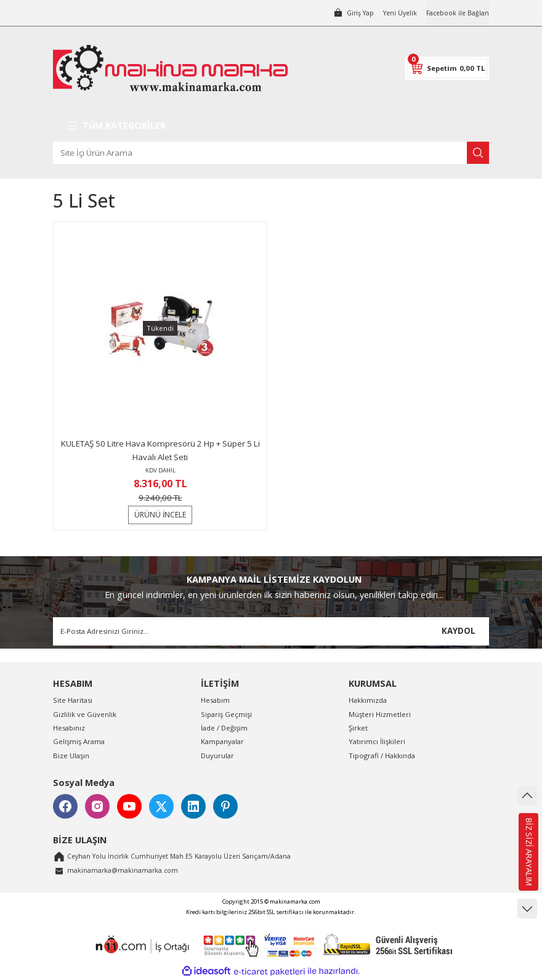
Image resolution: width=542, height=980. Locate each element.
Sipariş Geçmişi (226, 714)
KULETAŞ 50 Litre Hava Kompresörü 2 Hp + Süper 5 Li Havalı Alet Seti (160, 450)
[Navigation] (271, 126)
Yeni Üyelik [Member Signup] (394, 13)
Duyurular (217, 755)
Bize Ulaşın (71, 755)
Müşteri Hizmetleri (380, 714)
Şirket (358, 728)
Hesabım (215, 700)
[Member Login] (345, 13)
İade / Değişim (224, 728)
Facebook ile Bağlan (455, 13)
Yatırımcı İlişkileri (377, 741)
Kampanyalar (222, 741)
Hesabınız (69, 728)
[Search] (271, 153)
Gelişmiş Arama (79, 741)
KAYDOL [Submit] (459, 631)
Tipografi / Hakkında (382, 755)
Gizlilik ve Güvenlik (85, 714)
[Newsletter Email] (271, 631)
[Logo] (170, 68)
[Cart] (447, 68)
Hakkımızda (368, 700)
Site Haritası (73, 700)
